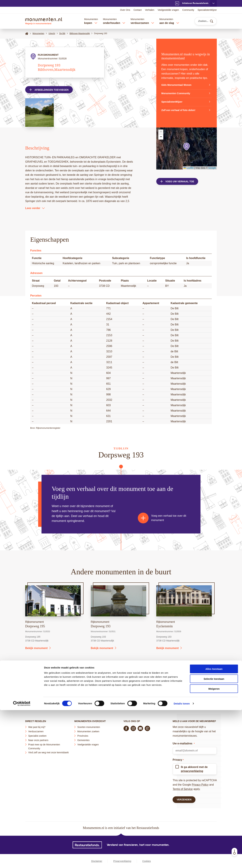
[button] (187, 147)
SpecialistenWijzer (207, 10)
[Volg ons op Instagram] (133, 727)
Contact (137, 10)
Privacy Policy (200, 783)
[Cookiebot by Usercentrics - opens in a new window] (22, 861)
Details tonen (182, 861)
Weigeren (214, 847)
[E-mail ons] (140, 727)
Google (212, 168)
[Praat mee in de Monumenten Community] (147, 727)
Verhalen (150, 10)
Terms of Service (183, 788)
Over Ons (125, 10)
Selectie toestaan (214, 837)
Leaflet (189, 168)
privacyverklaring (192, 770)
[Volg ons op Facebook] (126, 727)
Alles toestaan (214, 827)
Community (188, 10)
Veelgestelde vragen (168, 10)
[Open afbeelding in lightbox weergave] (39, 114)
